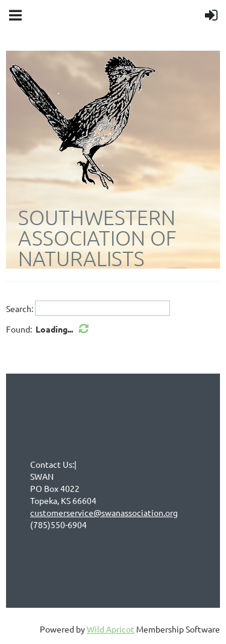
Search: (20, 308)
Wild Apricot (111, 629)
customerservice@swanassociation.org (104, 512)
